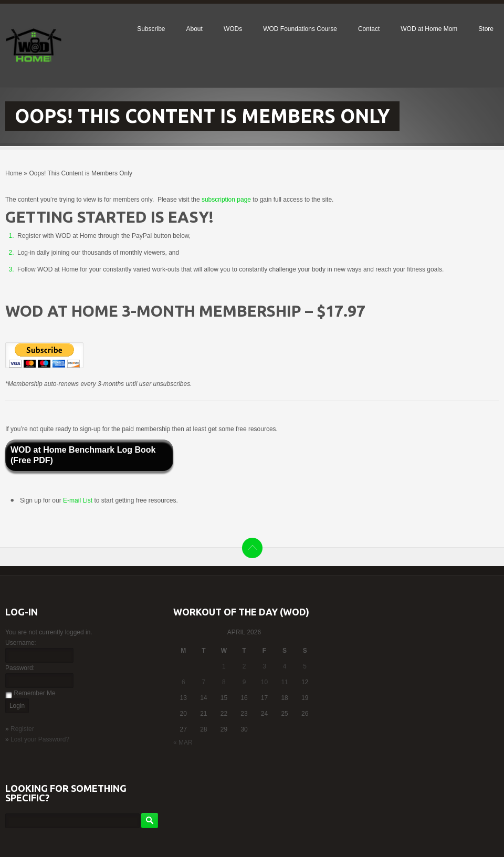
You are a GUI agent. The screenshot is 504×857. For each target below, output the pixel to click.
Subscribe (151, 29)
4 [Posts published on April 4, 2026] (285, 666)
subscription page (226, 200)
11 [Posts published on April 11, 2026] (284, 682)
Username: (21, 643)
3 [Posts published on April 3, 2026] (264, 666)
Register (22, 729)
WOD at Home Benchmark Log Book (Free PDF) (83, 455)
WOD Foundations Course (300, 29)
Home (14, 173)
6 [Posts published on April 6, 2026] (183, 682)
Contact (369, 29)
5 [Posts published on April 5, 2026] (305, 666)
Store (486, 29)
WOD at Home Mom (429, 29)
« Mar (183, 743)
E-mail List (78, 500)
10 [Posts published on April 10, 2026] (264, 682)
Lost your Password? (40, 739)
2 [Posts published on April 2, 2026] (244, 666)
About (195, 29)
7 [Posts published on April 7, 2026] (204, 682)
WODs (233, 29)
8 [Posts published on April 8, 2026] (224, 682)
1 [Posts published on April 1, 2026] (224, 666)
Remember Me (34, 693)
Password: (20, 668)
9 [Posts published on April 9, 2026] (244, 682)
